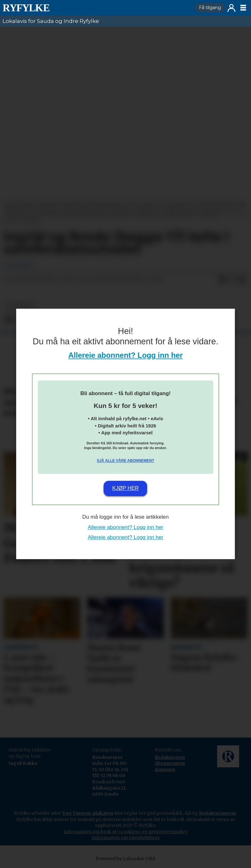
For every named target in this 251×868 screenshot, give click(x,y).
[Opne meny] (243, 8)
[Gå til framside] (26, 8)
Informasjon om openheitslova (126, 838)
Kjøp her (125, 488)
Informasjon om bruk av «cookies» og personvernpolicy (126, 832)
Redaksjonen (170, 757)
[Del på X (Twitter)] (232, 280)
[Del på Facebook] (222, 280)
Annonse (165, 770)
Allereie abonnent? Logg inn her (125, 355)
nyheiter (19, 306)
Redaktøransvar (218, 813)
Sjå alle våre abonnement (125, 461)
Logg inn (231, 8)
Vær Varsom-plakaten (88, 813)
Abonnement (170, 763)
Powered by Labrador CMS (126, 859)
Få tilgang (210, 8)
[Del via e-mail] (242, 280)
